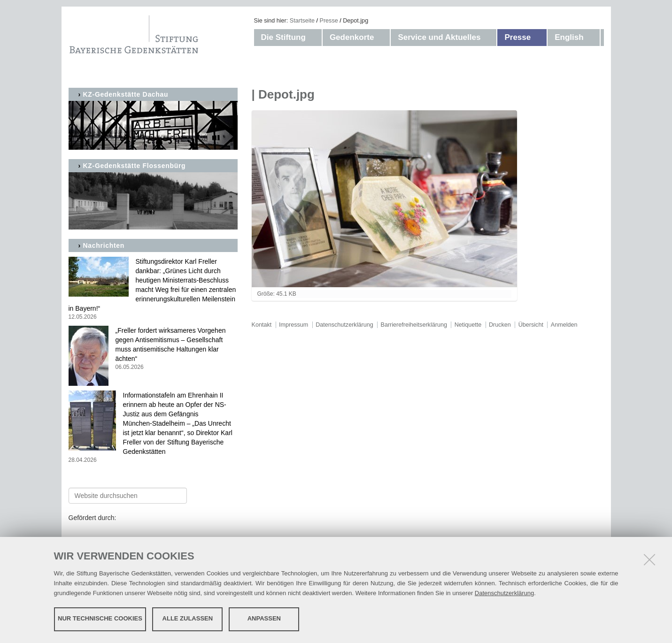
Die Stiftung (283, 37)
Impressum (294, 325)
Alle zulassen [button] (188, 618)
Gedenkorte (352, 37)
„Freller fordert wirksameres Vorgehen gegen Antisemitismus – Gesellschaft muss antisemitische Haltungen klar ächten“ (153, 349)
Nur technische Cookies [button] (100, 618)
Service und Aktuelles (439, 37)
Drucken (500, 325)
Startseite (302, 21)
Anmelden (564, 325)
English (569, 37)
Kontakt (262, 325)
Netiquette (468, 325)
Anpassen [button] (264, 618)
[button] (315, 38)
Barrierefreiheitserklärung (414, 325)
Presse (329, 21)
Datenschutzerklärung (504, 593)
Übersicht (531, 325)
